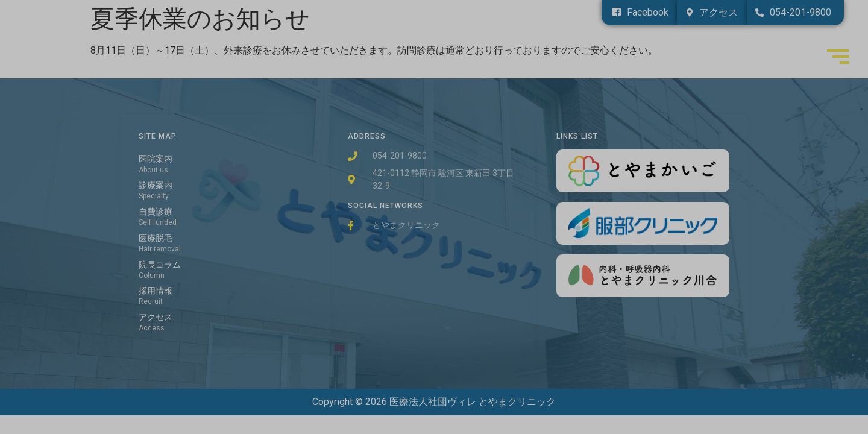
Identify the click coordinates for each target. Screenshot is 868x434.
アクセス (156, 317)
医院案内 (156, 159)
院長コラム (160, 265)
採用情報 (156, 291)
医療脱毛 (156, 238)
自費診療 (156, 212)
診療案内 (156, 185)
